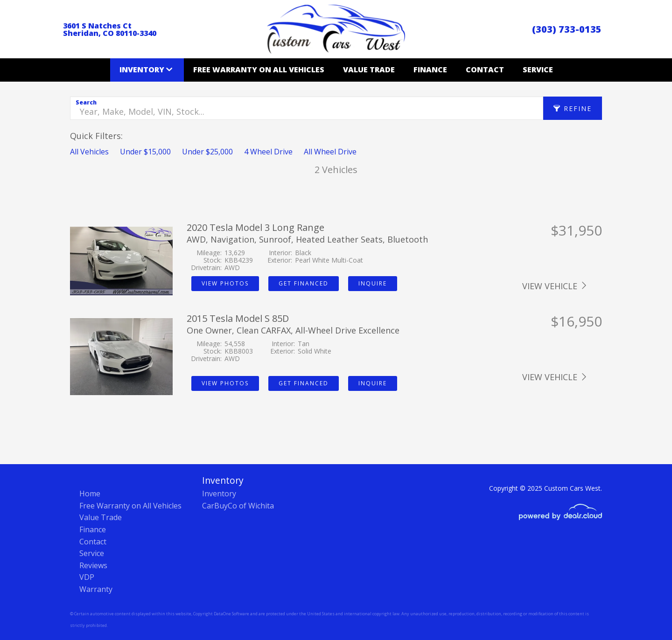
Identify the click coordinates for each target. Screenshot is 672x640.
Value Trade (369, 70)
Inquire (373, 283)
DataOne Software (231, 614)
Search (86, 102)
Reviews (93, 565)
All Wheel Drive (330, 152)
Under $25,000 (207, 152)
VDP (87, 577)
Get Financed (304, 283)
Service (538, 70)
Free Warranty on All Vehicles (259, 70)
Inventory (142, 70)
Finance (430, 70)
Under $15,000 (145, 152)
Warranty (96, 589)
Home (90, 494)
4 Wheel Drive (268, 152)
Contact (485, 70)
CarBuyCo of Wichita (238, 506)
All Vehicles (89, 152)
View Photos (225, 283)
